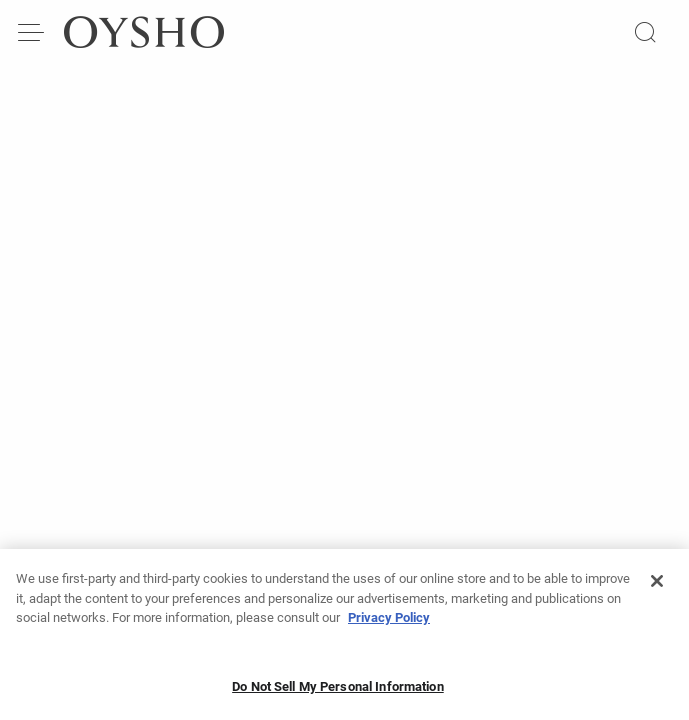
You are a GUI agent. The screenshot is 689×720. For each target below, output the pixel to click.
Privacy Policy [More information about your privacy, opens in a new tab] (389, 625)
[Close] (657, 589)
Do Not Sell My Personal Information (338, 693)
